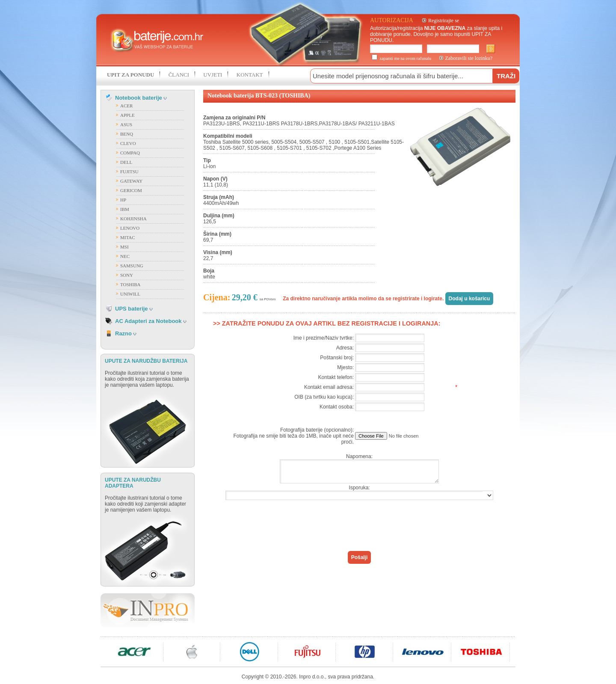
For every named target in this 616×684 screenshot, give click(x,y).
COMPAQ (130, 153)
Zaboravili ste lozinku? (469, 58)
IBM (125, 209)
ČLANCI (179, 75)
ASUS (126, 124)
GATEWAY (131, 181)
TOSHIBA (130, 284)
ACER (126, 106)
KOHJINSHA (133, 219)
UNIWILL (130, 294)
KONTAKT (250, 75)
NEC (125, 256)
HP (123, 200)
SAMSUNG (132, 266)
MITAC (128, 237)
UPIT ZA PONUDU (130, 75)
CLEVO (128, 143)
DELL (126, 162)
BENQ (127, 134)
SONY (127, 275)
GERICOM (131, 190)
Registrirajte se (444, 21)
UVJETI (213, 75)
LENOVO (130, 228)
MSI (124, 247)
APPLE (127, 115)
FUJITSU (129, 172)
